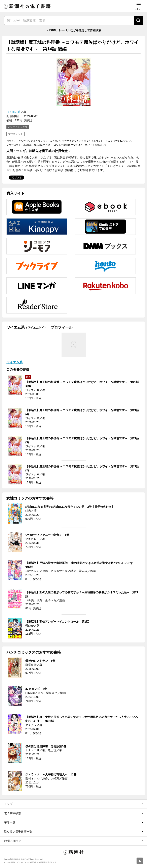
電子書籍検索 (12, 813)
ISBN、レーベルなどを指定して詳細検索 (75, 30)
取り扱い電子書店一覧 (18, 832)
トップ (8, 804)
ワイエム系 (13, 112)
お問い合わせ (12, 841)
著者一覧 (10, 822)
